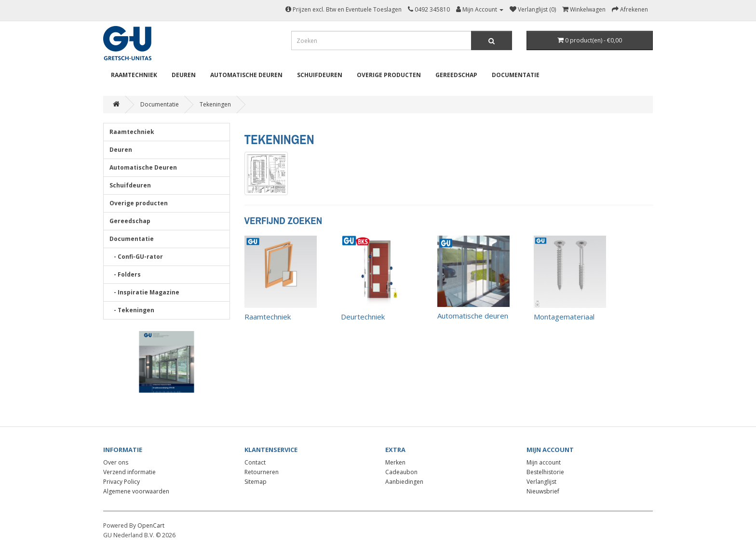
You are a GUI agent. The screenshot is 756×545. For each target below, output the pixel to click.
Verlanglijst (541, 482)
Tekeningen (215, 104)
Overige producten (389, 75)
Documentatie (516, 75)
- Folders (125, 274)
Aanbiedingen (404, 482)
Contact (255, 462)
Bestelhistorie (545, 472)
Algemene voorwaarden (136, 491)
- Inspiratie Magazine (144, 292)
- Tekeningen (132, 310)
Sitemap (256, 482)
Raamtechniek (134, 75)
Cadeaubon (401, 472)
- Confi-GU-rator (136, 257)
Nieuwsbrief (543, 491)
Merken (395, 462)
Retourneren (262, 472)
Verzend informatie (129, 472)
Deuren (184, 75)
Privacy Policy (121, 482)
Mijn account (544, 462)
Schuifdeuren (320, 75)
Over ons (116, 462)
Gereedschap (456, 75)
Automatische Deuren (246, 75)
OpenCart (151, 525)
